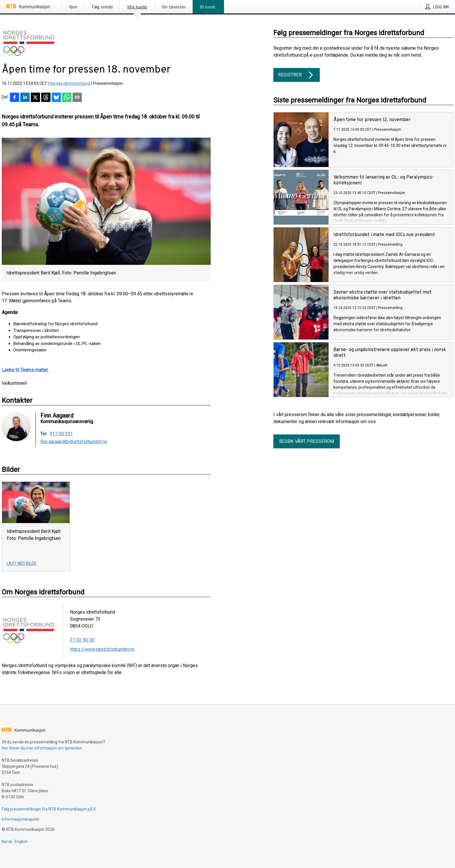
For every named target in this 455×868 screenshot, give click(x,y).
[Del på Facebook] (15, 98)
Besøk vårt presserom (307, 441)
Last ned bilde (22, 563)
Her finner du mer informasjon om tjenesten (42, 748)
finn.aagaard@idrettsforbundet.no (74, 442)
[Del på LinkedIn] (25, 98)
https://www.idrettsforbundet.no (102, 649)
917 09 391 (61, 434)
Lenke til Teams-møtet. (25, 370)
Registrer (297, 75)
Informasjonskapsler (21, 819)
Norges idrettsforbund (70, 83)
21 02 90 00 (82, 640)
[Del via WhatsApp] (67, 98)
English (21, 842)
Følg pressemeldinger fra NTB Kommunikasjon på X (49, 809)
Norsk (7, 842)
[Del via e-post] (77, 98)
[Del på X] (35, 98)
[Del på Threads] (46, 98)
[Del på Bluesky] (56, 98)
